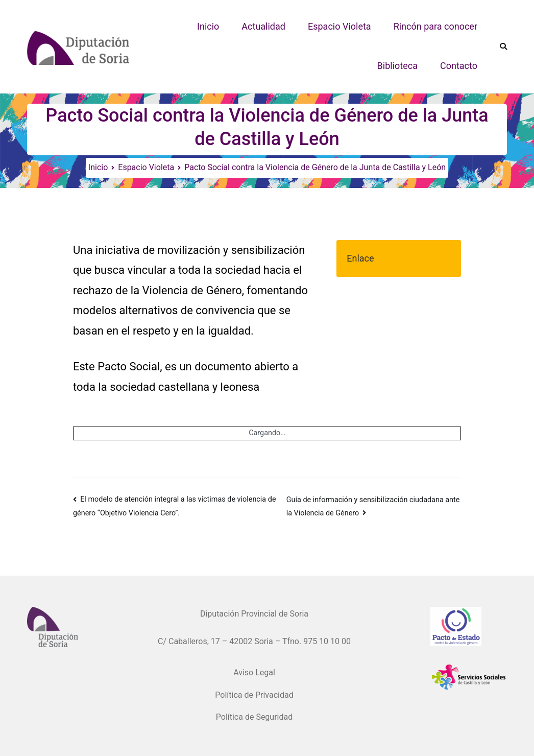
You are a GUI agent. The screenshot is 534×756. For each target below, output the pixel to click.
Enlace (360, 258)
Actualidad (263, 26)
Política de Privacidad (254, 695)
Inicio (208, 26)
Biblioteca (397, 66)
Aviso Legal (254, 672)
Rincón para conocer (435, 26)
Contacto (459, 66)
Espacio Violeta (339, 26)
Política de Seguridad (254, 717)
